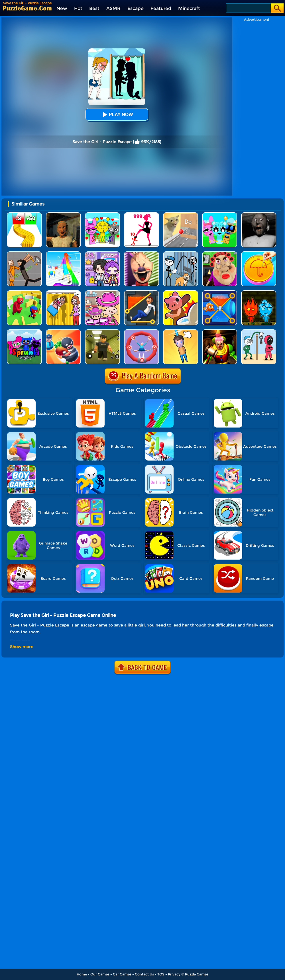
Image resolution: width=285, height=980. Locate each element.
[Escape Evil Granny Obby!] (220, 253)
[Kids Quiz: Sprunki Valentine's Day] (102, 214)
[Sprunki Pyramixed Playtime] (24, 331)
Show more (22, 647)
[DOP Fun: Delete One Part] (63, 292)
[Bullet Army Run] (24, 214)
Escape (136, 8)
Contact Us (144, 974)
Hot (78, 8)
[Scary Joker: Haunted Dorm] (220, 331)
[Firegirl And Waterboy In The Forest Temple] (259, 292)
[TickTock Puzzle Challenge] (181, 214)
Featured (161, 8)
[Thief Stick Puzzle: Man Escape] (259, 331)
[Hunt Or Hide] (181, 292)
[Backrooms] (102, 331)
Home (82, 974)
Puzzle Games (197, 974)
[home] (27, 8)
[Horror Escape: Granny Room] (63, 214)
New (62, 8)
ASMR (113, 8)
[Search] (248, 8)
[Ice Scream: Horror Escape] (142, 253)
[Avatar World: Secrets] (102, 253)
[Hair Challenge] (63, 253)
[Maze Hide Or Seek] (24, 292)
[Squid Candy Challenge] (259, 253)
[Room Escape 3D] (63, 331)
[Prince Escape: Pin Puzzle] (142, 292)
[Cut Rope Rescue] (181, 331)
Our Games (100, 974)
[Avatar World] (102, 292)
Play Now (117, 115)
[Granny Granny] (259, 214)
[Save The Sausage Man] (142, 331)
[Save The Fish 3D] (220, 292)
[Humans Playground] (24, 253)
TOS (161, 974)
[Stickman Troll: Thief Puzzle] (181, 253)
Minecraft (189, 8)
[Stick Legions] (142, 214)
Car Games (122, 974)
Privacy (174, 974)
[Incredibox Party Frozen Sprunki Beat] (220, 214)
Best (94, 8)
